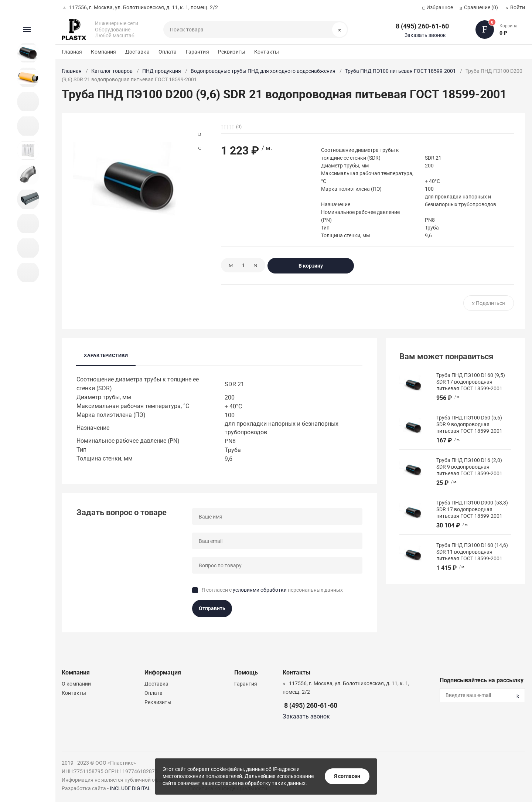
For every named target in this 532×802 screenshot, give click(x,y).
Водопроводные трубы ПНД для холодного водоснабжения (263, 71)
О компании (76, 684)
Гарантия (197, 52)
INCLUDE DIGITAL (130, 788)
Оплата (168, 52)
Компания (103, 52)
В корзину (311, 266)
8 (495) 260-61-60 (422, 26)
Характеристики (106, 355)
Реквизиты (232, 52)
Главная (72, 52)
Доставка (137, 52)
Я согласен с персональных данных (272, 590)
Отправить (212, 608)
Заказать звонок (425, 35)
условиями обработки (260, 590)
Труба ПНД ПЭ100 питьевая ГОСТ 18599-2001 (400, 71)
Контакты (267, 52)
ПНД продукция (162, 71)
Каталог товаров (112, 71)
